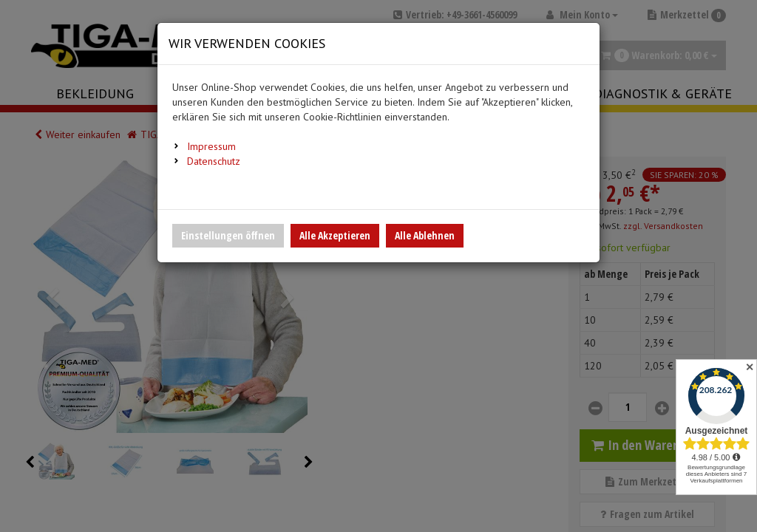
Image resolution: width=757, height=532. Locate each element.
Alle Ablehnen (425, 235)
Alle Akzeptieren (335, 235)
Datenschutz (214, 161)
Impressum (211, 146)
